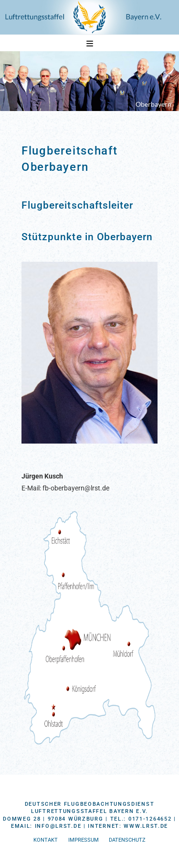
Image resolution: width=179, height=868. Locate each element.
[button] (90, 44)
